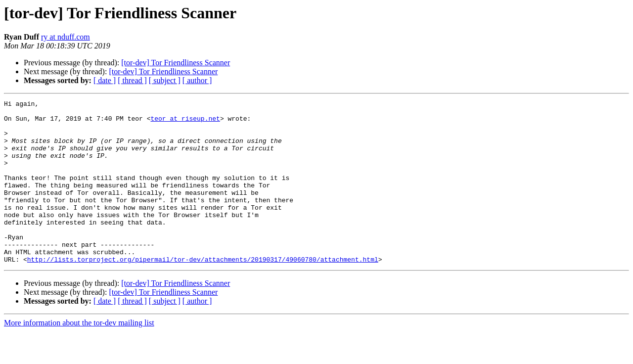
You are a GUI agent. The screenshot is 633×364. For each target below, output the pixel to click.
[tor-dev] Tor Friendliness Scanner (176, 63)
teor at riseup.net (185, 123)
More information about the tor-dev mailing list (79, 355)
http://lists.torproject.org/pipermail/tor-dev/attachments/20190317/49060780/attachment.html (203, 292)
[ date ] (105, 80)
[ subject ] (165, 80)
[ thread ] (132, 80)
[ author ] (197, 80)
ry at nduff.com (66, 37)
